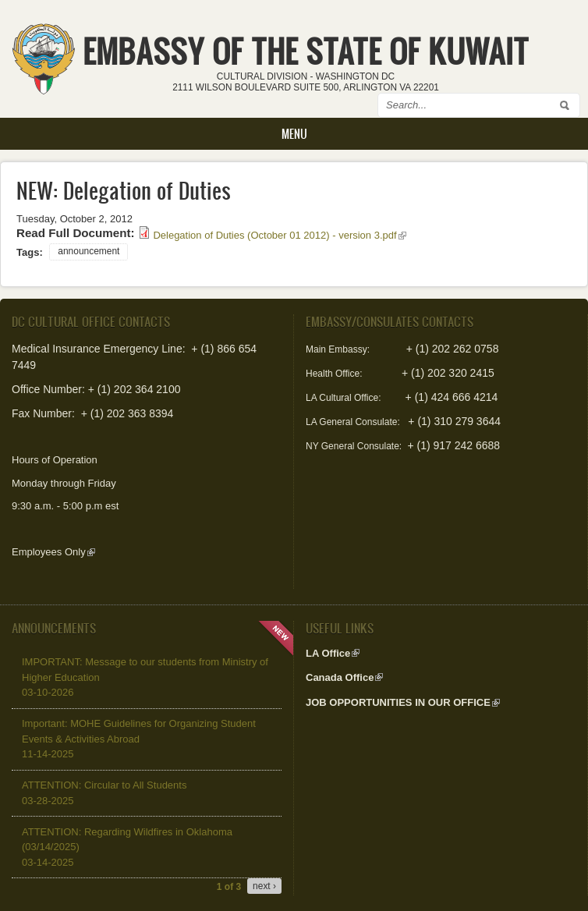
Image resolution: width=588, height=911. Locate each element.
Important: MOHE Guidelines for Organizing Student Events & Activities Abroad (139, 739)
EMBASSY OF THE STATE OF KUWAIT (306, 51)
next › (264, 886)
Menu (294, 134)
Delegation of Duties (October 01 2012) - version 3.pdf (279, 235)
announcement (89, 251)
